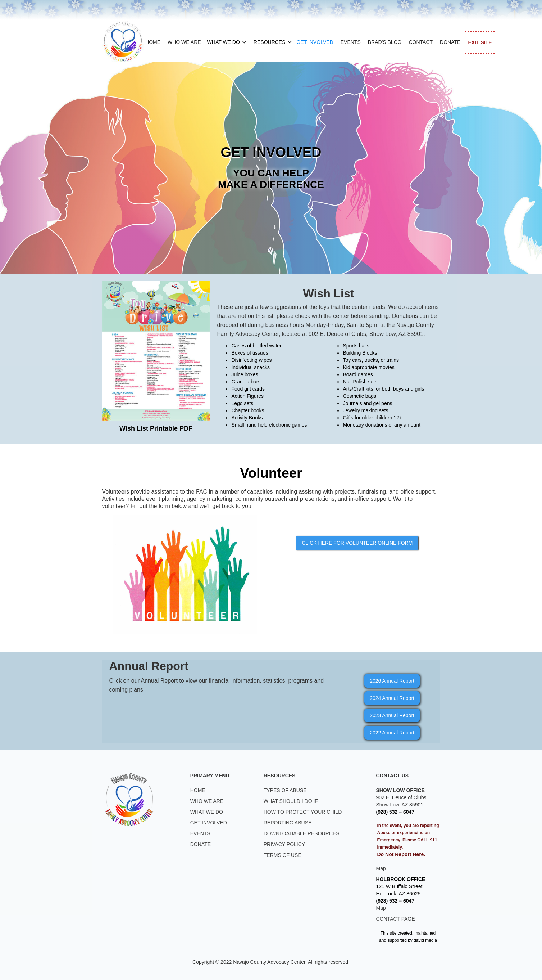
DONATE (450, 42)
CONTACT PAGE (395, 919)
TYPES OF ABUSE (285, 790)
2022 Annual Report (392, 733)
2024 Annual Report (392, 698)
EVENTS (351, 42)
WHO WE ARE (184, 42)
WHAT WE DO (224, 42)
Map (381, 868)
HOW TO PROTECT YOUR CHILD (303, 812)
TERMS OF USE (283, 855)
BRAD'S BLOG (385, 42)
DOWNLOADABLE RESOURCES (302, 833)
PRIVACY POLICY (284, 844)
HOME (153, 42)
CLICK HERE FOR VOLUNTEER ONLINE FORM (357, 543)
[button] (225, 42)
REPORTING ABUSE (288, 823)
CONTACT (421, 42)
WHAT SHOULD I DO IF (291, 801)
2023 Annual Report (392, 715)
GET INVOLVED (315, 42)
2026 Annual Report (392, 681)
